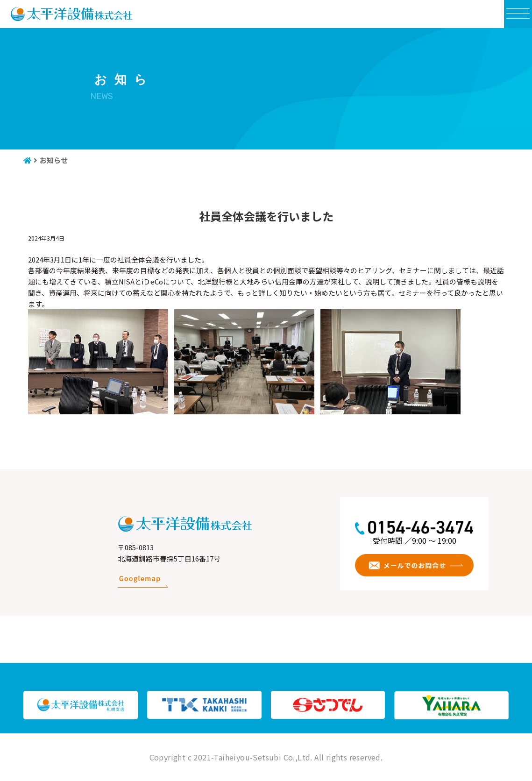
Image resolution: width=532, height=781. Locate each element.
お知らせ (54, 160)
